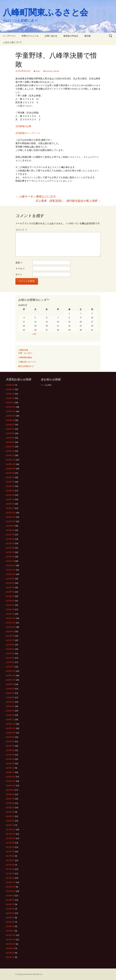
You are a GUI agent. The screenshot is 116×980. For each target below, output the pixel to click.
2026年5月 (10, 385)
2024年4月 (10, 495)
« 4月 (34, 334)
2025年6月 (10, 433)
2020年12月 (11, 671)
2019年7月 (10, 746)
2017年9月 (10, 843)
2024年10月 (11, 469)
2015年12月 (11, 935)
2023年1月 (10, 561)
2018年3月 (10, 816)
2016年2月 (10, 926)
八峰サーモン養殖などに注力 (35, 196)
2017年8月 (10, 847)
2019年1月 (10, 772)
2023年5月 (10, 543)
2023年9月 (10, 526)
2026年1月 (10, 403)
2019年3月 (10, 763)
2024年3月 (10, 499)
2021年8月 (10, 636)
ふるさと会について (12, 42)
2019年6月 (10, 750)
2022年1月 (10, 614)
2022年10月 (11, 574)
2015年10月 (11, 944)
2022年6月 (10, 592)
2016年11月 (11, 887)
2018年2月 (10, 821)
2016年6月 (10, 909)
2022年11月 (11, 570)
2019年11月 (11, 728)
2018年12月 (11, 777)
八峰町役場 (23, 350)
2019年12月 (11, 724)
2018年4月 (10, 812)
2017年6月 (10, 856)
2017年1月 (10, 878)
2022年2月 (10, 609)
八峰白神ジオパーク (27, 362)
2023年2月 (10, 557)
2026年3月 (10, 394)
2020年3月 (10, 711)
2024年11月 (11, 464)
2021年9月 (10, 631)
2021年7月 (10, 640)
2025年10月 (11, 416)
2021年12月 (11, 618)
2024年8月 (10, 477)
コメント (21, 230)
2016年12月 (11, 882)
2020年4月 (10, 706)
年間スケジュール (30, 36)
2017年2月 (10, 874)
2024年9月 (10, 473)
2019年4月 (10, 759)
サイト (19, 274)
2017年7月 (10, 852)
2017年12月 (11, 829)
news (38, 71)
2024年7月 (10, 482)
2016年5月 (10, 913)
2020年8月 (10, 689)
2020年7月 (10, 693)
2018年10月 (11, 785)
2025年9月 (10, 420)
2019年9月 (10, 737)
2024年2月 (10, 504)
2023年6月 (10, 539)
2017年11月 (11, 834)
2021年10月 (11, 627)
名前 (19, 263)
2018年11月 (11, 781)
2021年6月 (10, 645)
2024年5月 (10, 491)
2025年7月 (10, 429)
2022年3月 (10, 605)
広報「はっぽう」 (26, 353)
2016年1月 (10, 931)
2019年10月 (11, 733)
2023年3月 (10, 552)
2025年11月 (11, 411)
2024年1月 (10, 508)
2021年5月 (10, 649)
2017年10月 (11, 838)
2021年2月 (10, 662)
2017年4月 (10, 865)
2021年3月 (10, 658)
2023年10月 (11, 521)
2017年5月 (10, 860)
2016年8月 (10, 900)
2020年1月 (10, 719)
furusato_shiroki (52, 71)
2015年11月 (11, 940)
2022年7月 (10, 587)
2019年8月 (10, 741)
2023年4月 (10, 548)
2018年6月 (10, 803)
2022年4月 (10, 601)
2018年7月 (10, 799)
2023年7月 (10, 535)
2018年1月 (10, 825)
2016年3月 (10, 922)
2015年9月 (10, 948)
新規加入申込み (71, 36)
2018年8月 (10, 794)
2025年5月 (10, 438)
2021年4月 (10, 653)
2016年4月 (10, 918)
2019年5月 (10, 755)
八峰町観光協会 (25, 357)
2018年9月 (10, 790)
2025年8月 (10, 425)
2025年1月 (10, 455)
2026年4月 (10, 389)
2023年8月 (10, 530)
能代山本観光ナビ (26, 366)
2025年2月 (10, 451)
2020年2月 (10, 715)
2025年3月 (10, 447)
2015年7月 (10, 957)
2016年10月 (11, 891)
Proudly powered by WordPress (29, 974)
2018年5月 (10, 807)
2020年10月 (11, 680)
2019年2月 (10, 768)
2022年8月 (10, 583)
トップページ (9, 36)
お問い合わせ (51, 36)
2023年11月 (11, 517)
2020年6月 (10, 697)
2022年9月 (10, 579)
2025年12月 (11, 407)
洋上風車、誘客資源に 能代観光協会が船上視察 (68, 201)
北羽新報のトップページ (28, 133)
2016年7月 (10, 904)
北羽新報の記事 (23, 126)
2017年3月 (10, 869)
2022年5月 (10, 596)
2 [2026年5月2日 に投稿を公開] (81, 313)
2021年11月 (11, 623)
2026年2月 (10, 398)
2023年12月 (11, 513)
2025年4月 (10, 442)
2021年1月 (10, 667)
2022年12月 (11, 565)
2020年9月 (10, 684)
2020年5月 (10, 702)
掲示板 (88, 36)
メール (20, 268)
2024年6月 (10, 486)
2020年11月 (11, 675)
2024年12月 (11, 460)
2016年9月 (10, 896)
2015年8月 (10, 953)
